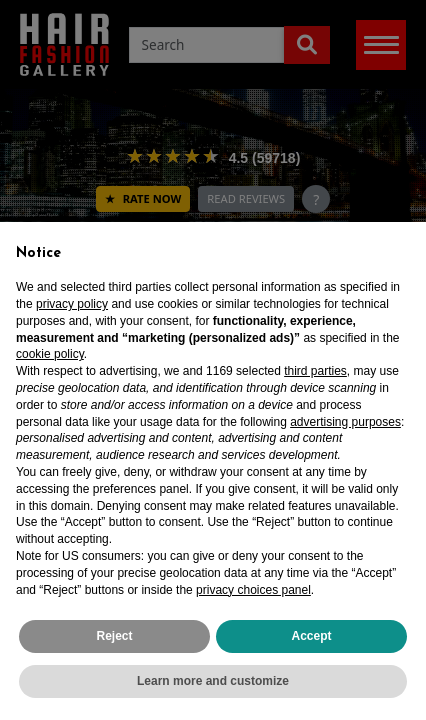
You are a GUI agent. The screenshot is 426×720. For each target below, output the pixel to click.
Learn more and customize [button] (213, 681)
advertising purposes (345, 422)
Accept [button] (311, 636)
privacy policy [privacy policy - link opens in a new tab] (72, 304)
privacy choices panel (253, 590)
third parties (315, 371)
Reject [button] (114, 636)
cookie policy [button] (50, 354)
